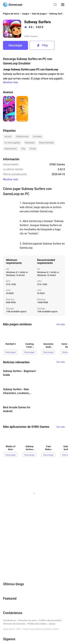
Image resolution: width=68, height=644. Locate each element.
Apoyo (52, 624)
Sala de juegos (39, 14)
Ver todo (61, 324)
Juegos (25, 14)
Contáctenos (9, 620)
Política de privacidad (50, 620)
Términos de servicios (14, 624)
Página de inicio (11, 14)
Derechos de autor (28, 620)
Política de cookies (37, 624)
